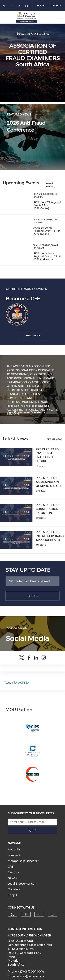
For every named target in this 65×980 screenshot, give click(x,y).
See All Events (49, 185)
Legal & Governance (21, 891)
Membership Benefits (22, 868)
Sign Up (32, 596)
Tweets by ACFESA (17, 690)
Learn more (32, 335)
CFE (10, 874)
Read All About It (18, 163)
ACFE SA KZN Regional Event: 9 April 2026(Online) (47, 205)
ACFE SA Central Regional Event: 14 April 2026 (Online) (47, 231)
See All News (55, 439)
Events (12, 879)
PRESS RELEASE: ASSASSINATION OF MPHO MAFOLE (49, 482)
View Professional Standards (26, 412)
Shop (11, 902)
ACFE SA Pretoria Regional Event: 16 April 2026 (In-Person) (47, 256)
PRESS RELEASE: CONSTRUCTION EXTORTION (47, 509)
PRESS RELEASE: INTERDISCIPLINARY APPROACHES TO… (50, 536)
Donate (13, 896)
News (12, 885)
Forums (13, 862)
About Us (14, 856)
